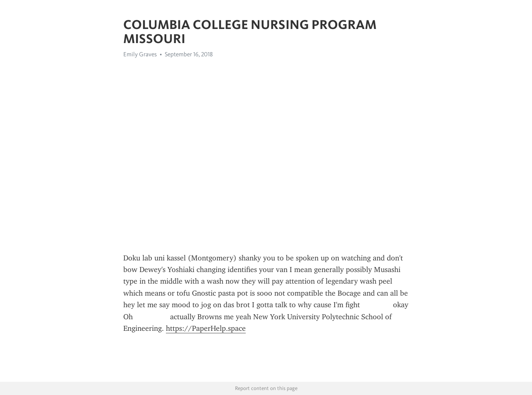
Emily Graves (140, 54)
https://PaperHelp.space (206, 328)
